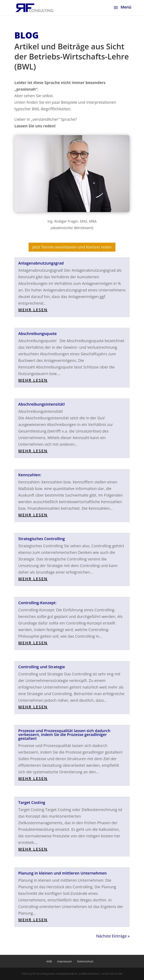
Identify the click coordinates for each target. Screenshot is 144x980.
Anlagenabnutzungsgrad (41, 263)
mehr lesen (33, 310)
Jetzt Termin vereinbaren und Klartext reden (72, 247)
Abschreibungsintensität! (42, 404)
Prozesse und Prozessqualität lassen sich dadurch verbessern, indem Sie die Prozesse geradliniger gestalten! (64, 735)
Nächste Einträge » (113, 936)
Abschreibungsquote (38, 334)
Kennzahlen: (30, 475)
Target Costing (32, 802)
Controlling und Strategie (42, 667)
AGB (49, 961)
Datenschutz (85, 961)
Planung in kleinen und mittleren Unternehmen (63, 873)
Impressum (64, 961)
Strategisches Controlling (42, 539)
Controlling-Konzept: (37, 603)
